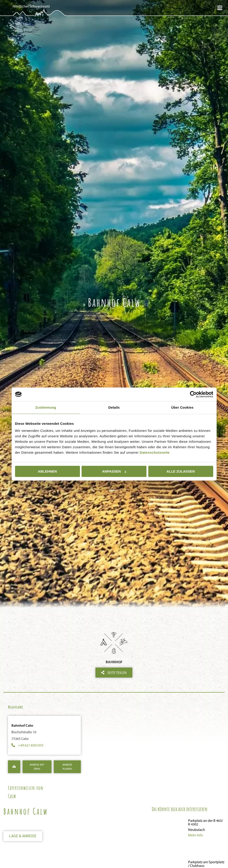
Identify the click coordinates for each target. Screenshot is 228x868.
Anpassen (114, 471)
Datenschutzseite (155, 452)
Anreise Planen (67, 767)
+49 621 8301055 (31, 745)
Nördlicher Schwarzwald (31, 6)
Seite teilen (114, 673)
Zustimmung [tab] (46, 407)
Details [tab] (114, 407)
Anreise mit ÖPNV (37, 767)
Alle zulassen (181, 471)
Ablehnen (47, 471)
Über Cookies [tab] (182, 407)
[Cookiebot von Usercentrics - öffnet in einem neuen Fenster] (193, 394)
